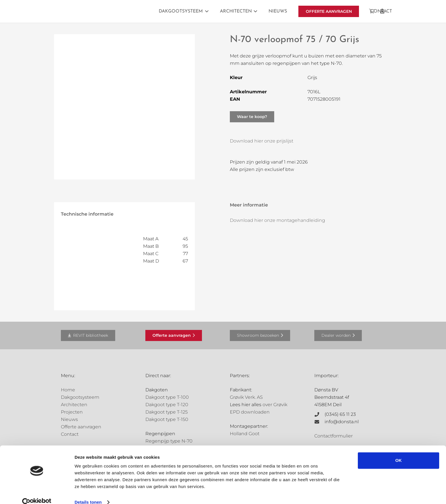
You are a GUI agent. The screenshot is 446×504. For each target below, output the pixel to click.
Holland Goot (245, 434)
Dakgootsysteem (80, 397)
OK (399, 451)
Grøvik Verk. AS (246, 397)
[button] (206, 11)
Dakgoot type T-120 (167, 405)
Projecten (72, 412)
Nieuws (69, 419)
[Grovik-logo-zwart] (119, 11)
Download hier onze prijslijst (262, 141)
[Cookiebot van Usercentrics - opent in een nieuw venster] (37, 493)
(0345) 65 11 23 (340, 414)
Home (68, 390)
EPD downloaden (250, 412)
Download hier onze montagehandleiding (277, 220)
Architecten (74, 405)
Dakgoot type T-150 (167, 419)
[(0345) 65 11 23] (319, 414)
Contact (70, 434)
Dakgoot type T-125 (167, 412)
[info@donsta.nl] (319, 422)
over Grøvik (275, 405)
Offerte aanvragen (81, 427)
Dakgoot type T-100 (167, 397)
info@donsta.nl (342, 422)
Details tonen (88, 493)
